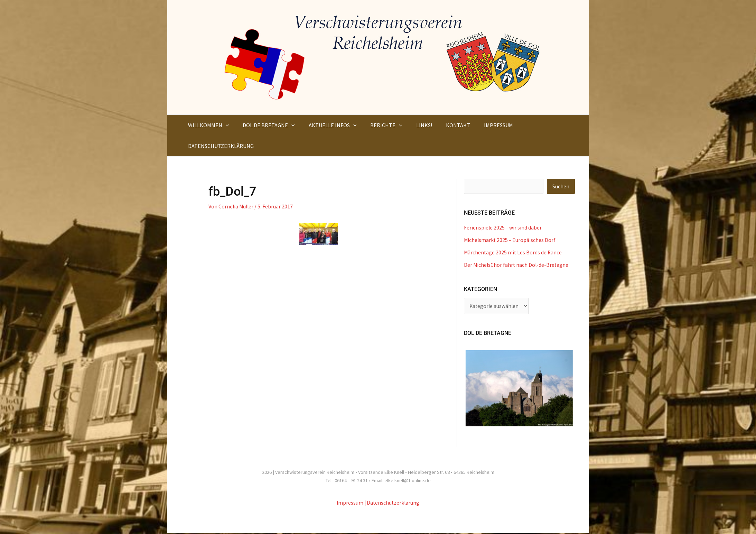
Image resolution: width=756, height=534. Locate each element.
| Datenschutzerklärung (392, 504)
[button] (224, 125)
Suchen (561, 187)
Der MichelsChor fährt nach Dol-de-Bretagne (517, 265)
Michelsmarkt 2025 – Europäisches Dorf (510, 240)
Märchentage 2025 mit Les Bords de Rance (514, 253)
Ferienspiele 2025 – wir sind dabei (503, 228)
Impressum (349, 504)
